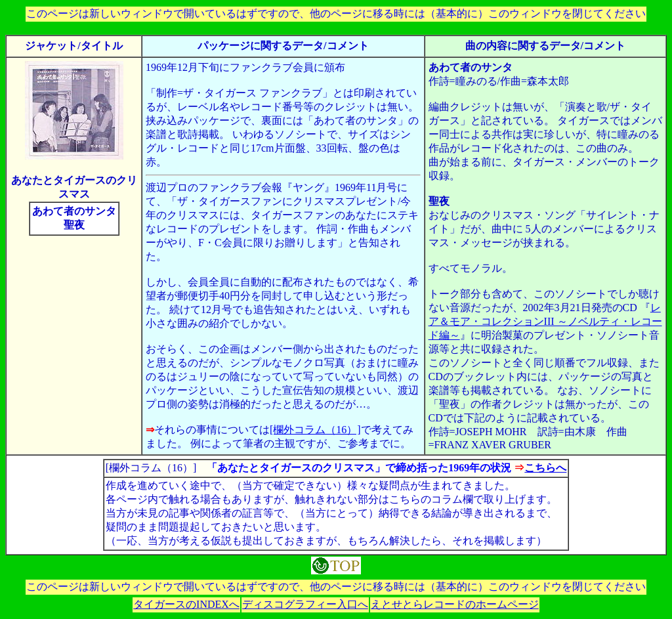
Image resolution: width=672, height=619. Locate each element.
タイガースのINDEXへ (186, 604)
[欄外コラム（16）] (315, 430)
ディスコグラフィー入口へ (305, 604)
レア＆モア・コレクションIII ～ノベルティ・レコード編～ (545, 321)
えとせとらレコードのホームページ (455, 604)
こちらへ (545, 468)
